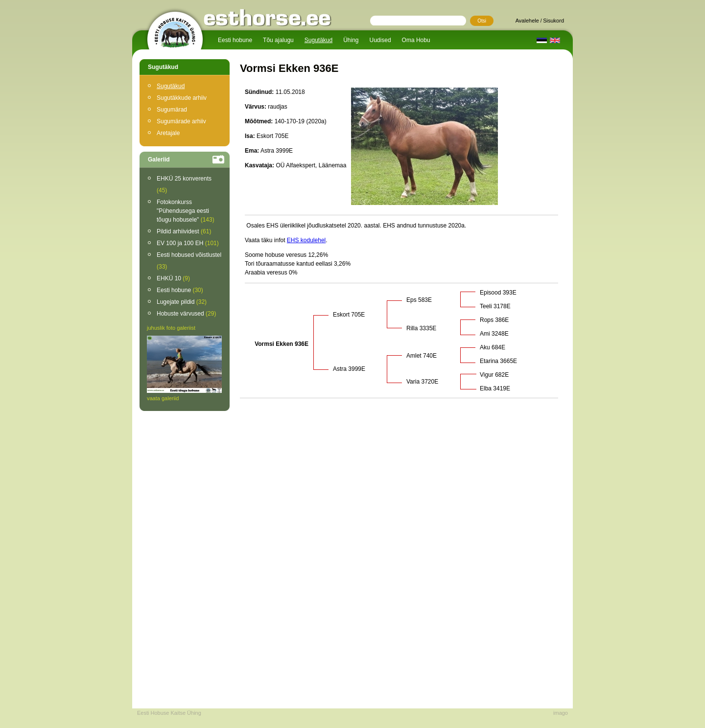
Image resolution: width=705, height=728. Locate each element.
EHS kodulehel (306, 240)
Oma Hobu (416, 40)
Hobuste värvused (186, 314)
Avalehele (527, 21)
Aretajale (168, 133)
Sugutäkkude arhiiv (182, 98)
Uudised (380, 40)
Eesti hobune (235, 40)
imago (561, 713)
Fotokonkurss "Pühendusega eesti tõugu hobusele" (186, 211)
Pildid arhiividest (184, 231)
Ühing (351, 40)
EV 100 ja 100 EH (188, 243)
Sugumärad (172, 110)
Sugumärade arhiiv (181, 121)
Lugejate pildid (182, 302)
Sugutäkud (318, 40)
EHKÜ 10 (173, 278)
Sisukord (553, 21)
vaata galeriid (163, 398)
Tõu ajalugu (278, 40)
